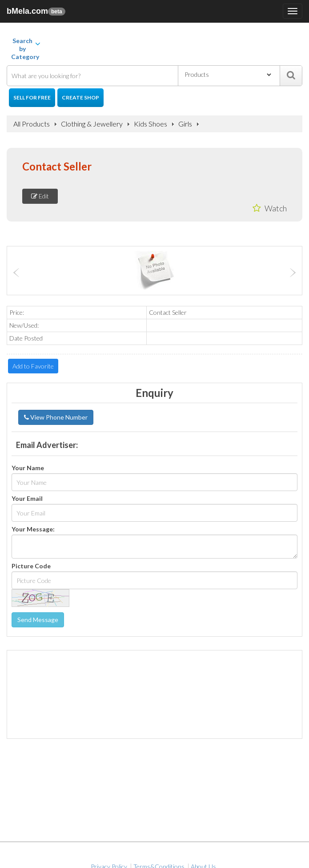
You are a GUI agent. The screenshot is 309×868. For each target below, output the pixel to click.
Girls (185, 124)
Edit (40, 196)
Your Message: (33, 529)
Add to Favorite (33, 366)
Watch (270, 208)
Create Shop (80, 97)
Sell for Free (32, 97)
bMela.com (36, 11)
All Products (32, 124)
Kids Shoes (150, 124)
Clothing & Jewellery (92, 124)
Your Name (28, 468)
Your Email (27, 499)
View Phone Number (56, 417)
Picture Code (31, 566)
